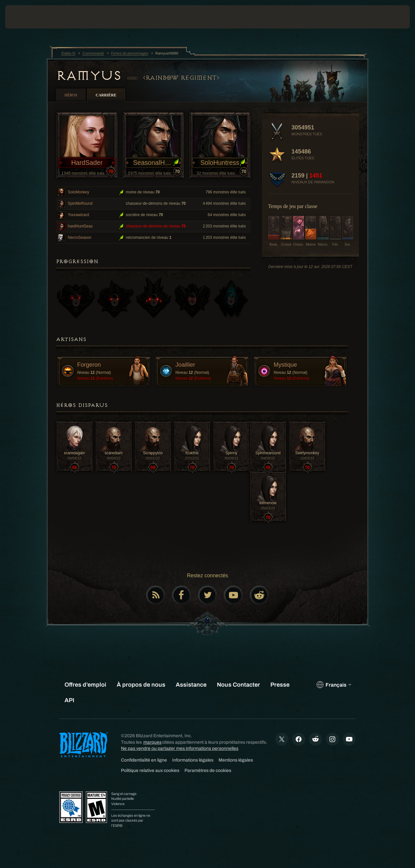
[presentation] (25, 17)
